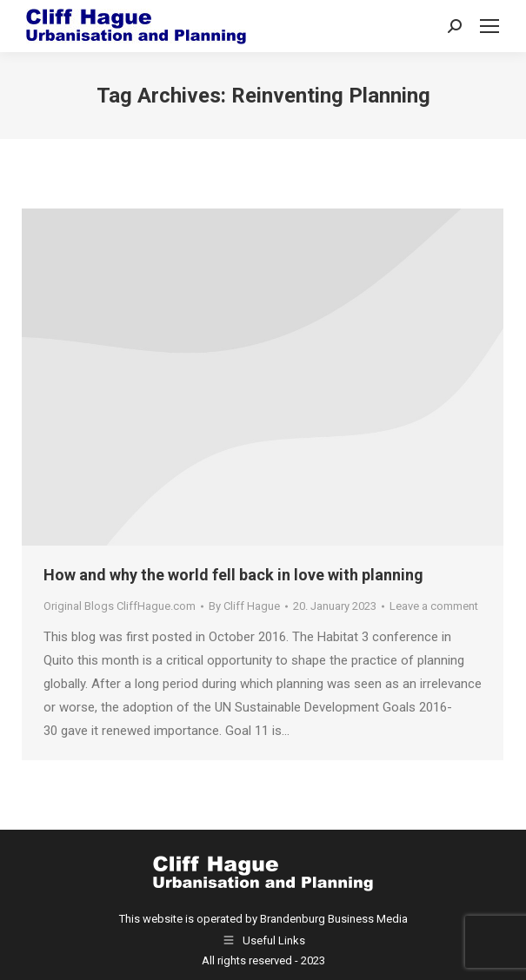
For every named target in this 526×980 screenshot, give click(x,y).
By (244, 606)
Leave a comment (434, 606)
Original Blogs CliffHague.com (120, 606)
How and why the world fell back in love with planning (233, 575)
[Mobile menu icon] (489, 26)
